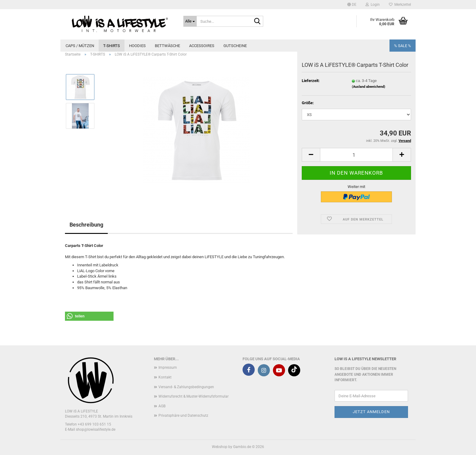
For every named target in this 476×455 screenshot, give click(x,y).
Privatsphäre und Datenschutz (183, 416)
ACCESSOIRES (202, 46)
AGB (162, 406)
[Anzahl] (356, 155)
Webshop (220, 447)
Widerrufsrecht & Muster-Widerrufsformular (194, 396)
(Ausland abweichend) (369, 87)
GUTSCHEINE (235, 46)
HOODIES (137, 46)
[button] (352, 5)
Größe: (308, 103)
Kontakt (165, 377)
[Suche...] (190, 21)
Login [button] (373, 5)
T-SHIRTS (112, 46)
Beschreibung (86, 225)
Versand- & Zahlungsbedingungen (186, 387)
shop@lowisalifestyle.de (96, 429)
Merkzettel (400, 5)
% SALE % (403, 46)
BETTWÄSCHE (167, 46)
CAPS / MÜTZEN (80, 46)
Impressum (168, 368)
